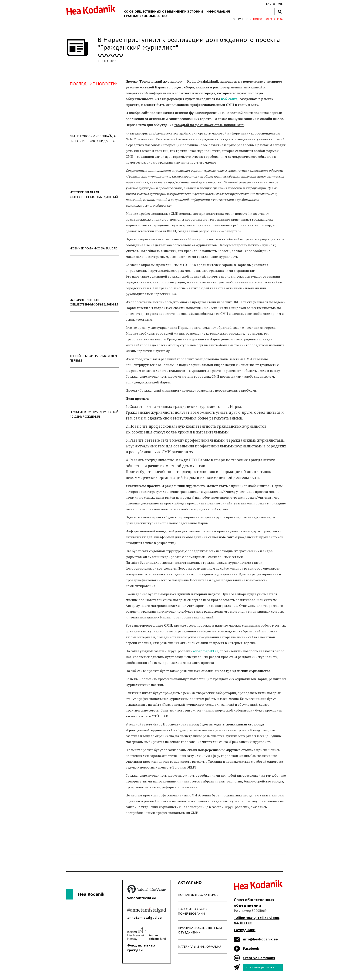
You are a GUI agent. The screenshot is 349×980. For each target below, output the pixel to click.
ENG (269, 4)
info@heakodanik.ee (260, 939)
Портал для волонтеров (198, 895)
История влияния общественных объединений (94, 283)
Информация (218, 11)
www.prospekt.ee (206, 651)
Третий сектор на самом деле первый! (94, 339)
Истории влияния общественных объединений (94, 176)
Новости (138, 831)
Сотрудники (245, 930)
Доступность (242, 19)
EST (274, 4)
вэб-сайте (229, 99)
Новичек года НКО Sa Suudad (94, 230)
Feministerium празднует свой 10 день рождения (94, 395)
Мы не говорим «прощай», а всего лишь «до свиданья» (94, 120)
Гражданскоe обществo (145, 16)
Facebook (251, 948)
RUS (280, 4)
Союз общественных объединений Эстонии (163, 11)
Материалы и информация (200, 946)
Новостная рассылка (268, 19)
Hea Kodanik (91, 894)
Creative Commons (259, 958)
